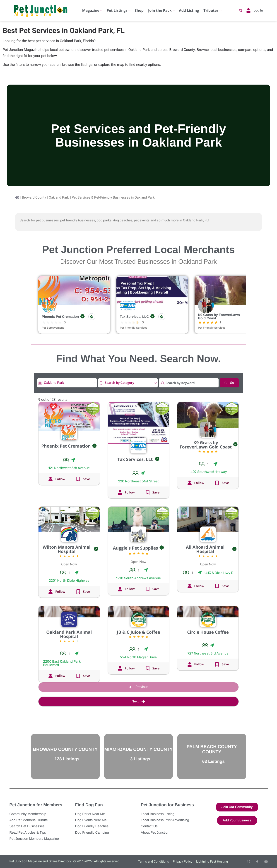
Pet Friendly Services (134, 328)
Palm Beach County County (212, 749)
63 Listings (213, 762)
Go (229, 383)
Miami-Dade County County (139, 749)
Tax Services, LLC (134, 317)
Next (138, 702)
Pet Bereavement (53, 328)
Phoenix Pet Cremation (60, 317)
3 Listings (140, 759)
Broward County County (65, 749)
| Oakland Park (58, 197)
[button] (240, 11)
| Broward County (33, 197)
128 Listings (67, 759)
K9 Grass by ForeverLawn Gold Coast (219, 317)
